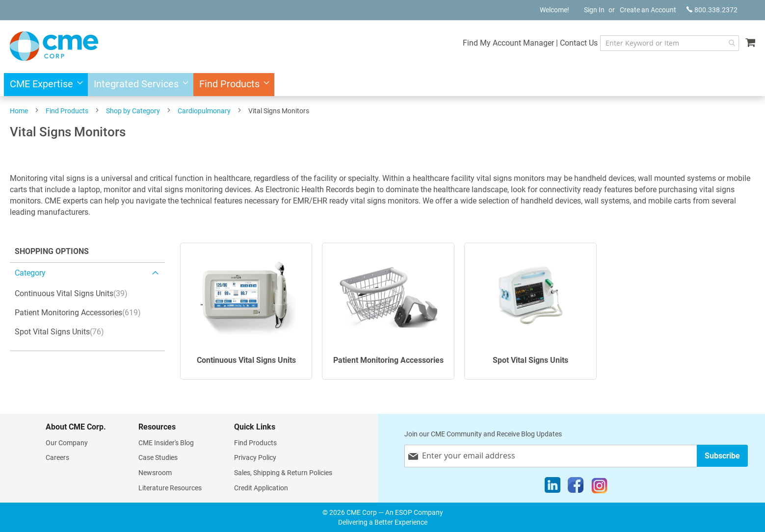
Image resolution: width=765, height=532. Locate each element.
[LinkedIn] (553, 487)
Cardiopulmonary (204, 111)
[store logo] (54, 46)
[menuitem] (43, 85)
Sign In (594, 10)
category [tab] (30, 273)
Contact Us (579, 43)
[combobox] (670, 43)
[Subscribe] (722, 456)
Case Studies (158, 457)
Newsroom (155, 473)
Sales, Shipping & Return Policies (283, 473)
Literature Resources (170, 488)
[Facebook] (576, 487)
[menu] (382, 85)
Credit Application (261, 488)
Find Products (67, 111)
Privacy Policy (255, 457)
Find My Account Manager (508, 43)
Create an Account (648, 10)
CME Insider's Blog (166, 443)
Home (19, 111)
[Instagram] (599, 487)
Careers (57, 457)
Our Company (67, 443)
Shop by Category (133, 111)
